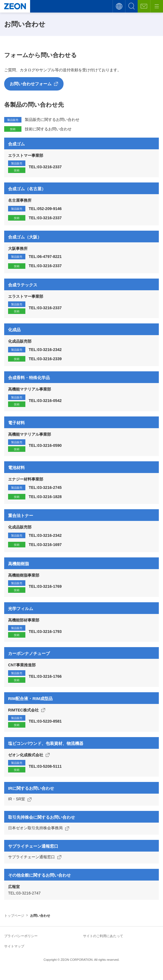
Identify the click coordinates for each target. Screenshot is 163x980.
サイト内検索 (131, 6)
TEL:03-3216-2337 (45, 167)
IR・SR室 (17, 799)
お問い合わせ (144, 6)
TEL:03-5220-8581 (45, 721)
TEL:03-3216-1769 (45, 586)
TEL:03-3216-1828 (45, 497)
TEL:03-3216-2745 (45, 487)
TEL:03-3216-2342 (45, 350)
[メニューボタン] (157, 6)
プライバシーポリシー (21, 936)
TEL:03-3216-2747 (24, 893)
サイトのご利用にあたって (103, 936)
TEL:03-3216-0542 (45, 401)
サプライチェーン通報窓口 (31, 857)
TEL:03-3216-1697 (45, 545)
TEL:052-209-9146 (45, 209)
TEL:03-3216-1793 (45, 632)
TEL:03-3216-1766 (45, 676)
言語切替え (119, 6)
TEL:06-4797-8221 (45, 257)
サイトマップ (14, 946)
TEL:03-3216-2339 (45, 359)
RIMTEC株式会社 (23, 710)
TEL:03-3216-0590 (45, 445)
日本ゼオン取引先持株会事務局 (35, 828)
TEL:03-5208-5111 (45, 766)
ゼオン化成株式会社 (26, 755)
